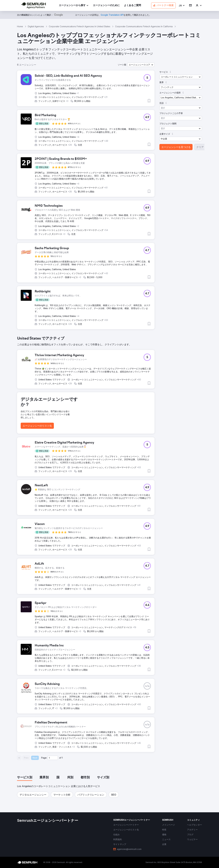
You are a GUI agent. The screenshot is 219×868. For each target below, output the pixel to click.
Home (20, 26)
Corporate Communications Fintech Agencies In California (144, 26)
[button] (182, 6)
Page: (44, 758)
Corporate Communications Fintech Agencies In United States (80, 26)
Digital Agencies (36, 26)
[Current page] (53, 758)
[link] (106, 6)
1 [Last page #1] (62, 758)
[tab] (25, 778)
